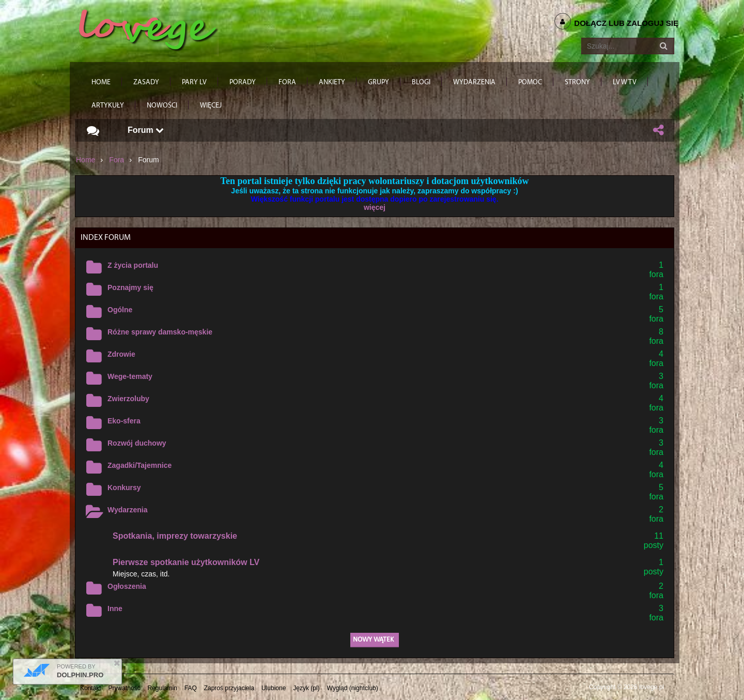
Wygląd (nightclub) (352, 688)
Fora (117, 160)
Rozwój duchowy (137, 443)
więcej (375, 207)
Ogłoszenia (127, 586)
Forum (146, 130)
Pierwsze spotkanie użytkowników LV (186, 562)
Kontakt (91, 688)
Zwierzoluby (128, 399)
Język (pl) (306, 688)
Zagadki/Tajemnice (139, 465)
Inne (115, 608)
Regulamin (162, 688)
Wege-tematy (130, 376)
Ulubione (274, 688)
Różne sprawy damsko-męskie (160, 332)
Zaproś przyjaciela (229, 688)
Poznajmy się (130, 287)
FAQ (191, 688)
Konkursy (124, 488)
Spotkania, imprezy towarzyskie (175, 536)
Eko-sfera (124, 421)
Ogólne (120, 310)
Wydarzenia (128, 510)
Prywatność (125, 688)
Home (86, 160)
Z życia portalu (133, 265)
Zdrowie (121, 354)
